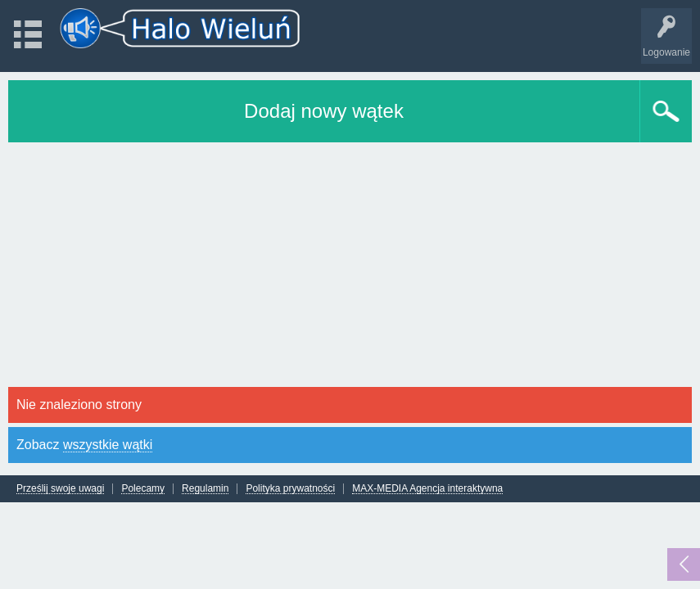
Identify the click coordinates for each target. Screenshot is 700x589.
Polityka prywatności (290, 489)
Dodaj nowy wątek (324, 111)
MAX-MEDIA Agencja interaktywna (427, 489)
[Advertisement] (350, 265)
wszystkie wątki (108, 445)
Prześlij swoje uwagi (60, 489)
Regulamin (205, 489)
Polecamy (143, 489)
